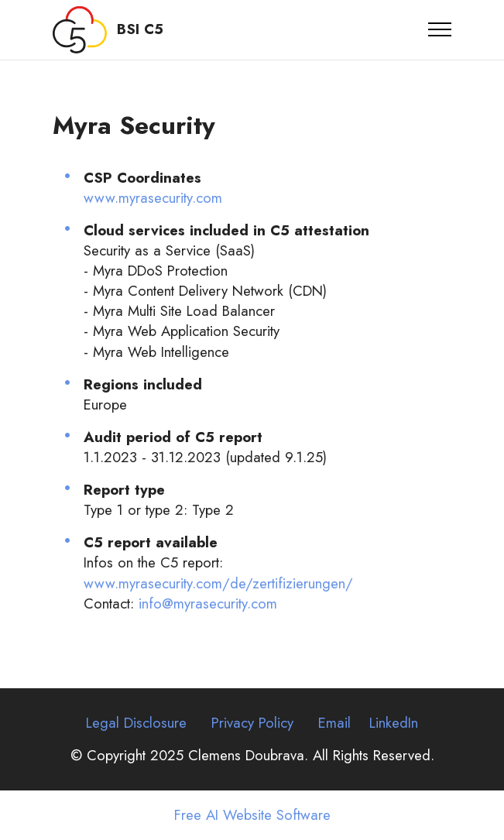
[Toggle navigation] (440, 29)
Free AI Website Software (252, 816)
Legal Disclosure (136, 723)
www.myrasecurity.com (153, 198)
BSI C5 (140, 30)
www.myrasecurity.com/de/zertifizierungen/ (218, 583)
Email (334, 723)
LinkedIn (394, 723)
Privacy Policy (252, 723)
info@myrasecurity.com (208, 603)
